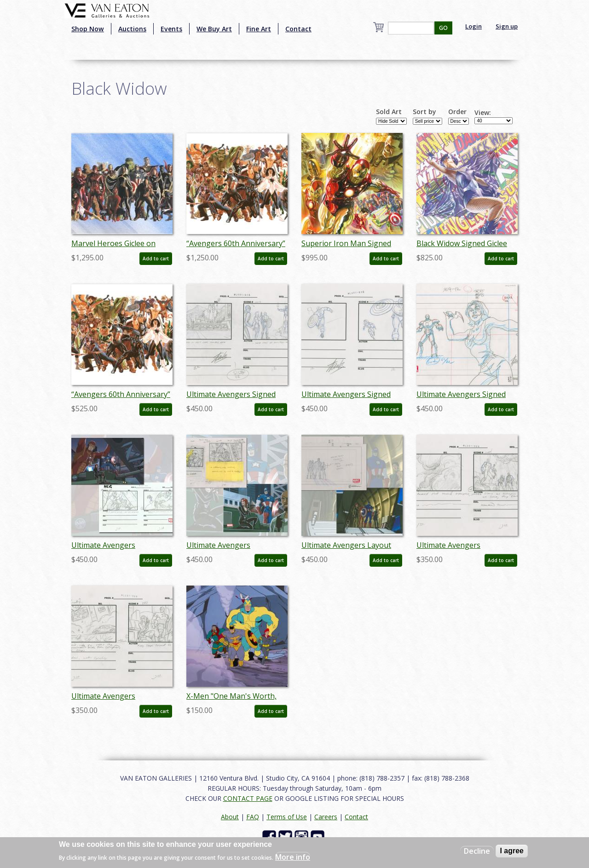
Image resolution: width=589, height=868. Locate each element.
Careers (326, 817)
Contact (298, 29)
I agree (512, 851)
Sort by (424, 112)
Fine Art (259, 29)
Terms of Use (287, 817)
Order (457, 112)
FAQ (253, 817)
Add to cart (156, 259)
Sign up (507, 26)
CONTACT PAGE (248, 798)
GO (443, 28)
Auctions (132, 29)
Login (474, 26)
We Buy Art (214, 29)
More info (293, 857)
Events (171, 29)
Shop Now (88, 29)
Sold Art (389, 112)
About (230, 817)
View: (483, 113)
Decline (477, 851)
